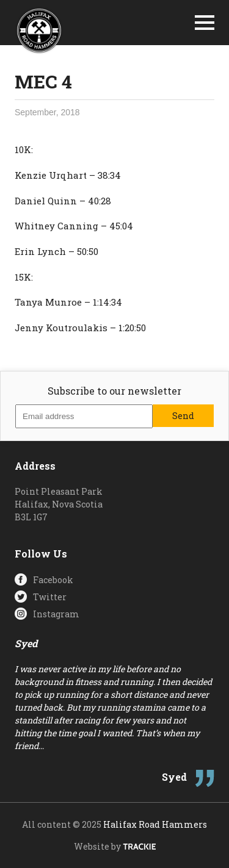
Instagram (56, 614)
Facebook (53, 580)
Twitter (50, 597)
